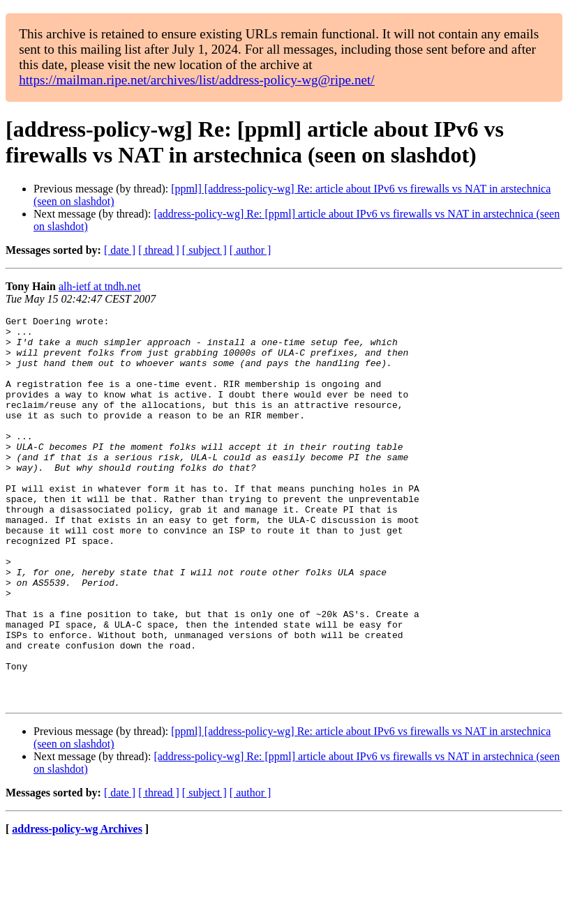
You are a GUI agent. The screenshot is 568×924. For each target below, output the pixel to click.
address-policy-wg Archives (77, 906)
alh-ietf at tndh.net (100, 286)
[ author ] (251, 250)
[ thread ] (159, 250)
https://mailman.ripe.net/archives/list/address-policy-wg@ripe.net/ (197, 80)
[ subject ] (204, 250)
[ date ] (120, 250)
